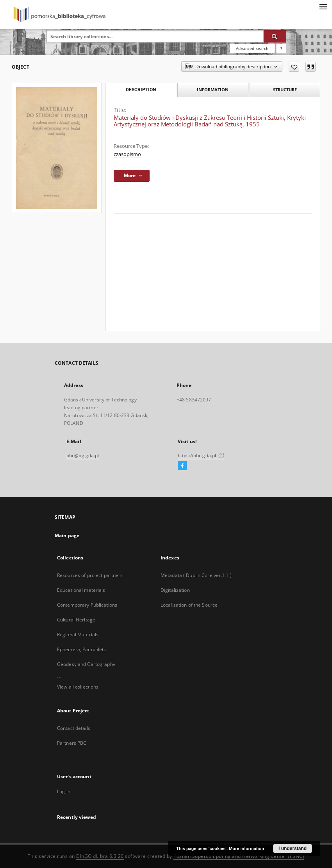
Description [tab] (141, 90)
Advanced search (252, 48)
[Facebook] (182, 466)
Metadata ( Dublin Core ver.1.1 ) (196, 575)
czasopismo (127, 154)
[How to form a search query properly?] (281, 48)
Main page (67, 535)
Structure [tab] (285, 90)
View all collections (78, 687)
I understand (293, 848)
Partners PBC (72, 743)
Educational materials (81, 590)
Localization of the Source (189, 605)
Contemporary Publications (87, 605)
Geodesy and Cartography (86, 664)
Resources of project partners (90, 575)
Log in (64, 791)
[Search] (275, 36)
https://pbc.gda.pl (201, 455)
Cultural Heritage (76, 620)
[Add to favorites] (294, 67)
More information (246, 848)
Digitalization (175, 590)
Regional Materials (78, 635)
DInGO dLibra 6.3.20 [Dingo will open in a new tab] (100, 856)
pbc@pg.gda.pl (83, 455)
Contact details (74, 728)
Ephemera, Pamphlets (81, 649)
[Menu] (323, 6)
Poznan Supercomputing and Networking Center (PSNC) (239, 856)
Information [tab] (213, 90)
